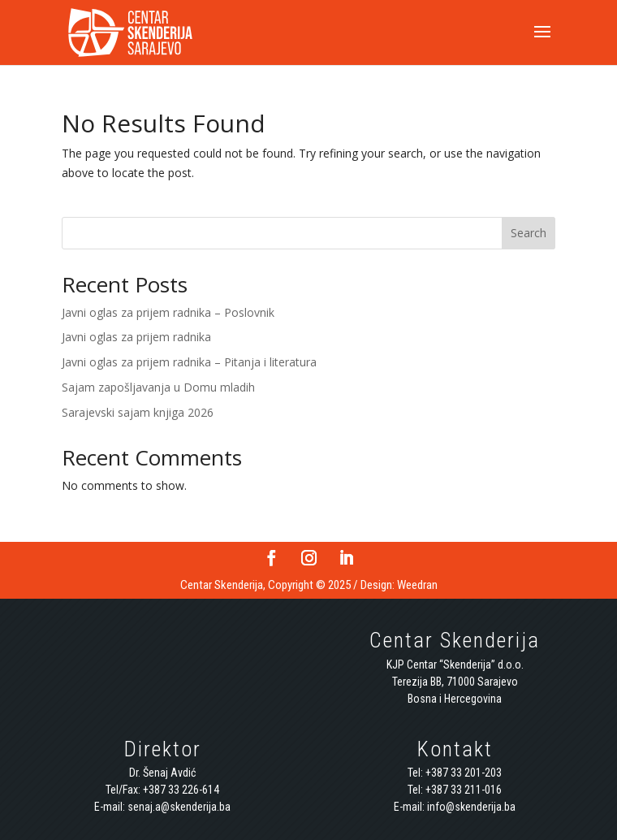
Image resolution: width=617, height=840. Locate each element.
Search (529, 233)
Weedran (417, 585)
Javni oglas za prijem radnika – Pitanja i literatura (189, 362)
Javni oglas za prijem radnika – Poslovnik (168, 312)
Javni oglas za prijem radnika (136, 337)
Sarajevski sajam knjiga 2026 (138, 412)
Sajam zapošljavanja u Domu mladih (158, 387)
